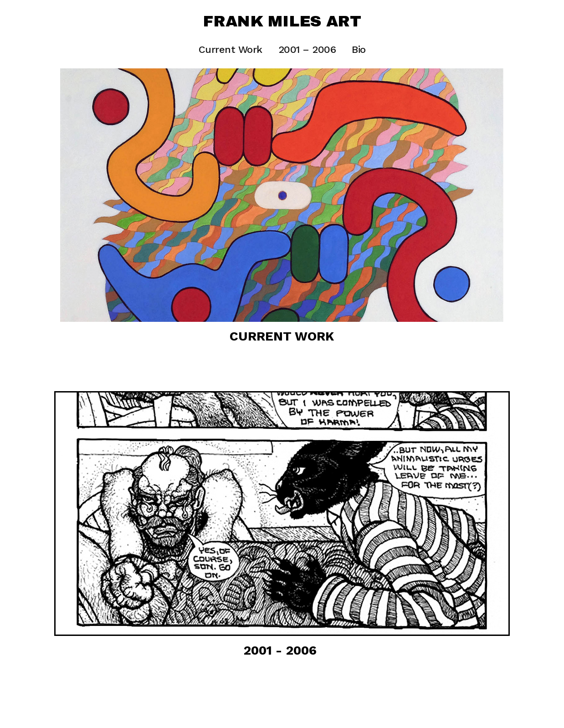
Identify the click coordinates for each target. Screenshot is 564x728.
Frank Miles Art (282, 21)
